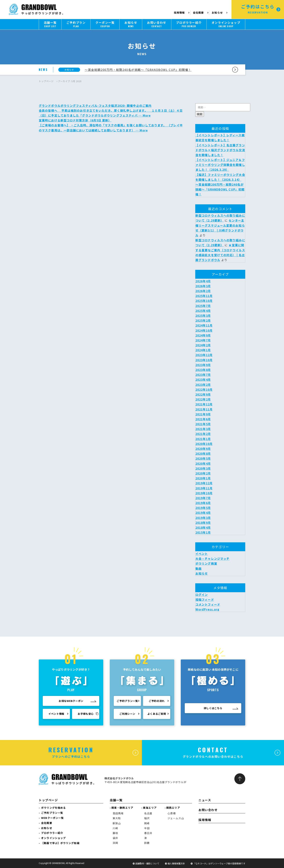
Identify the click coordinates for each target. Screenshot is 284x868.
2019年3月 (203, 518)
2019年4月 (203, 513)
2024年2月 (203, 345)
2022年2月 (203, 399)
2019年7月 (203, 498)
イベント (202, 554)
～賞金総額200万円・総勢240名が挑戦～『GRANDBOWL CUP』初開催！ (138, 70)
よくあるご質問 (157, 716)
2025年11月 (204, 296)
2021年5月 (203, 424)
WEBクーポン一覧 (52, 818)
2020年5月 (203, 458)
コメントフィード (208, 604)
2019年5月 (203, 508)
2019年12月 (204, 483)
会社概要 (198, 13)
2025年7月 (203, 306)
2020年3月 (203, 468)
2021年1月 (203, 439)
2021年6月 (203, 419)
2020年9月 (203, 449)
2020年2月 (203, 473)
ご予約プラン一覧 (127, 702)
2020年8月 (203, 453)
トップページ (46, 81)
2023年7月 (203, 375)
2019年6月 (203, 503)
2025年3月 (203, 316)
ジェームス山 (176, 818)
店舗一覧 (116, 800)
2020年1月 (203, 478)
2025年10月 (204, 301)
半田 (147, 828)
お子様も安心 (88, 714)
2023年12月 (204, 355)
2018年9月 (203, 523)
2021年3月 (203, 429)
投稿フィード (205, 599)
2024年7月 (203, 340)
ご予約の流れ (157, 702)
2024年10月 (204, 330)
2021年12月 (204, 404)
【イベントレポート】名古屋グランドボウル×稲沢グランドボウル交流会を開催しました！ (220, 150)
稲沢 (147, 818)
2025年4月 (203, 311)
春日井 (148, 833)
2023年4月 (203, 380)
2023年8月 (203, 370)
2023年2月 (203, 385)
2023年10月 (204, 360)
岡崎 (147, 823)
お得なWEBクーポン (71, 701)
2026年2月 (203, 291)
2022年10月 (204, 389)
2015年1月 (203, 532)
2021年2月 (203, 434)
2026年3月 (203, 286)
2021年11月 (204, 409)
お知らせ (217, 13)
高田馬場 (118, 813)
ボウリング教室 (206, 563)
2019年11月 (204, 488)
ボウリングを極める (53, 808)
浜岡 (115, 843)
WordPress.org (207, 609)
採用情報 (180, 13)
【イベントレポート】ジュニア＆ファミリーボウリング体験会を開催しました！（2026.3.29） (220, 165)
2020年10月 (204, 444)
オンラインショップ (53, 838)
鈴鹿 (147, 843)
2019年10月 (204, 493)
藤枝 (115, 833)
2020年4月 (203, 463)
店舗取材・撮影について (147, 863)
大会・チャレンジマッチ (212, 558)
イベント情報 (56, 714)
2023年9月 (203, 365)
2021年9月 (203, 414)
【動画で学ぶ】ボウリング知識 (60, 843)
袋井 (115, 838)
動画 (199, 568)
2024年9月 (203, 335)
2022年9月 (203, 394)
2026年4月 (203, 281)
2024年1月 (203, 350)
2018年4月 (203, 527)
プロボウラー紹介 (52, 833)
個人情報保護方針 (176, 863)
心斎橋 (172, 813)
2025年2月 (203, 320)
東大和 (117, 818)
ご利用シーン (127, 716)
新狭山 (117, 823)
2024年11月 (204, 325)
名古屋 (148, 813)
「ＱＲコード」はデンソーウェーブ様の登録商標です (219, 863)
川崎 (115, 828)
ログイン (202, 595)
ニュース (205, 800)
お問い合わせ (208, 810)
